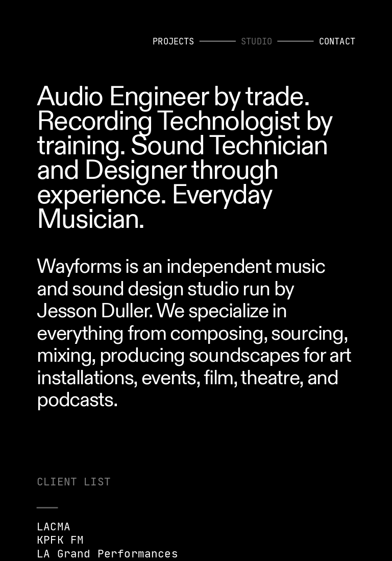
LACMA (54, 527)
